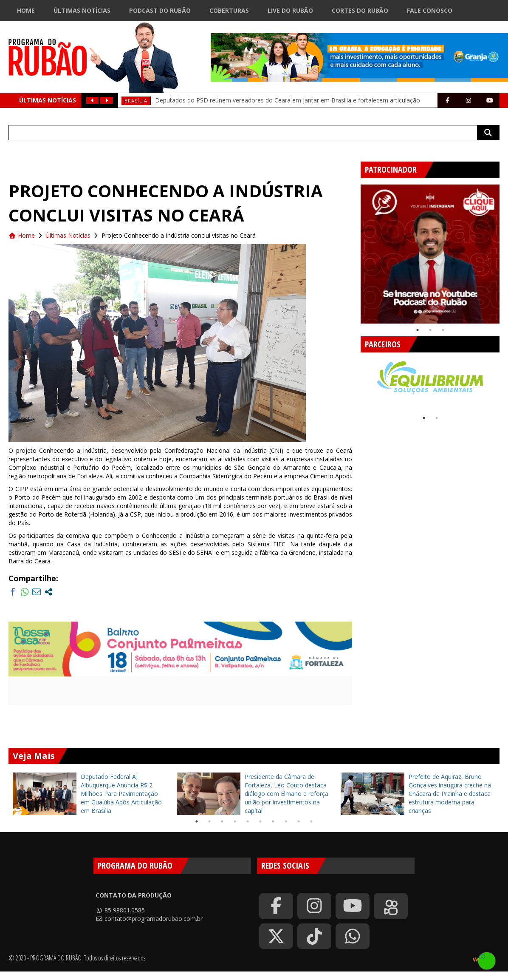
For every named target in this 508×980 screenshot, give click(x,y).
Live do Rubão (290, 10)
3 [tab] (443, 330)
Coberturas (229, 10)
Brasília (136, 101)
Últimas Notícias (82, 10)
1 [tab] (418, 330)
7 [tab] (273, 821)
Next (500, 382)
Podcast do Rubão (160, 10)
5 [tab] (248, 821)
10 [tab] (311, 821)
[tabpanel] (430, 254)
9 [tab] (299, 821)
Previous (354, 251)
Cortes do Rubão (360, 10)
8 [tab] (286, 821)
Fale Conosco (430, 10)
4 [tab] (235, 821)
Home (26, 10)
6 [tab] (260, 821)
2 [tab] (430, 330)
